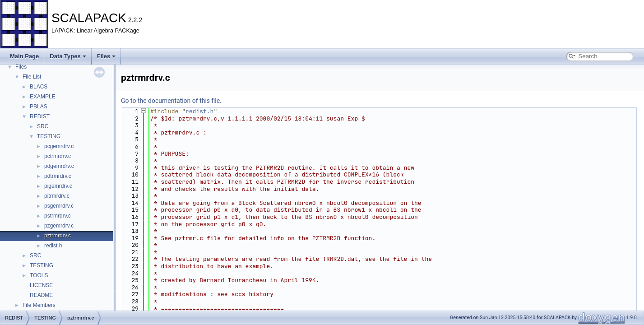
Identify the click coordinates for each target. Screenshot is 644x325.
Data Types (68, 56)
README (41, 295)
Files (107, 56)
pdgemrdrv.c (59, 166)
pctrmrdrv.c (58, 156)
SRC (43, 126)
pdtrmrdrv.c (58, 176)
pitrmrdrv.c (57, 196)
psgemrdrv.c (59, 206)
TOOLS (39, 275)
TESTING (49, 136)
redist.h (53, 246)
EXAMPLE (43, 97)
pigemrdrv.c (58, 186)
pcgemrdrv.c (59, 146)
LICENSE (41, 285)
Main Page (24, 56)
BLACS (39, 87)
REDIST (40, 116)
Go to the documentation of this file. (171, 101)
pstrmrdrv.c (58, 216)
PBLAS (39, 107)
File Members (39, 305)
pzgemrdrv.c (59, 226)
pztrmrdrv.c (58, 236)
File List (32, 77)
